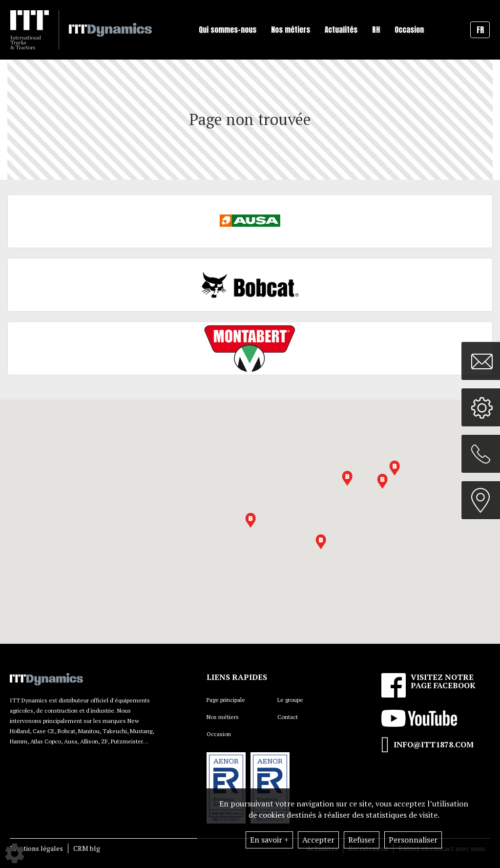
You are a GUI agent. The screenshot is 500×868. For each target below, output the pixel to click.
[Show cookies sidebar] (15, 853)
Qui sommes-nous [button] (228, 30)
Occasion (409, 30)
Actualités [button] (341, 30)
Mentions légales (36, 848)
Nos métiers (223, 717)
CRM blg (87, 848)
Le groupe (290, 700)
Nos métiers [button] (291, 30)
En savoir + (269, 840)
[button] (347, 478)
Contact (288, 717)
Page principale (226, 700)
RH (376, 30)
